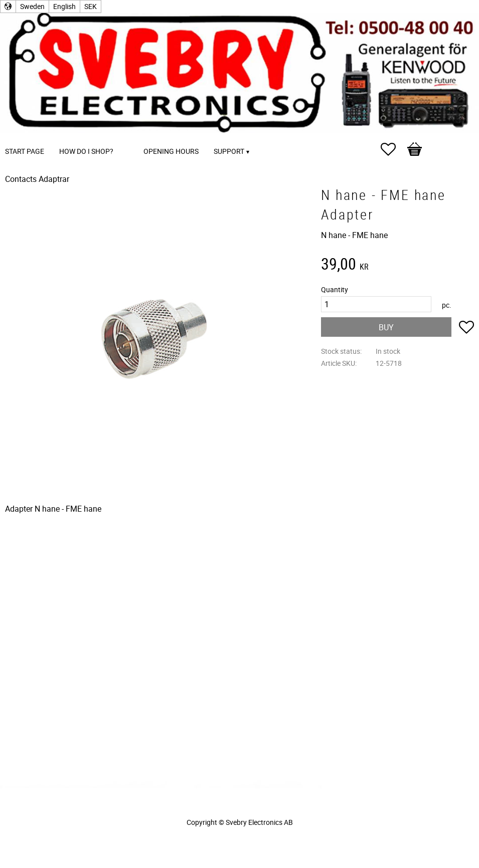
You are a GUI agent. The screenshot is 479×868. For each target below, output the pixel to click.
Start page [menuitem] (25, 151)
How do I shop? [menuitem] (86, 151)
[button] (393, 149)
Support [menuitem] (229, 151)
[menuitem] (131, 138)
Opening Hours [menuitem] (171, 151)
